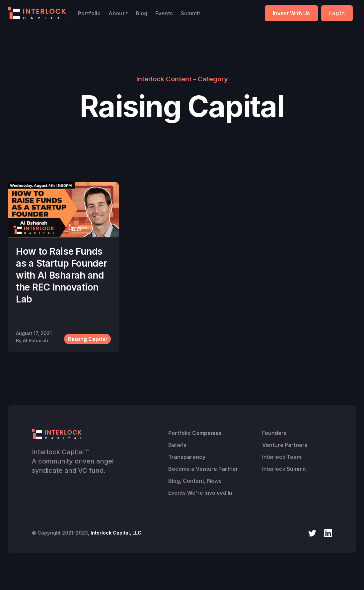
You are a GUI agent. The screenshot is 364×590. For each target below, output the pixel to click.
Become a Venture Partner (203, 469)
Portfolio (89, 13)
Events (164, 13)
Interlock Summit (284, 469)
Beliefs (177, 445)
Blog (142, 13)
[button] (118, 13)
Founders (274, 433)
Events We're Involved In (200, 493)
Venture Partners (285, 445)
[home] (37, 13)
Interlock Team (282, 457)
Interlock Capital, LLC (116, 533)
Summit (190, 13)
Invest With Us (291, 13)
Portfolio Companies (195, 433)
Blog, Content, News (195, 481)
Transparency (187, 457)
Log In (337, 13)
